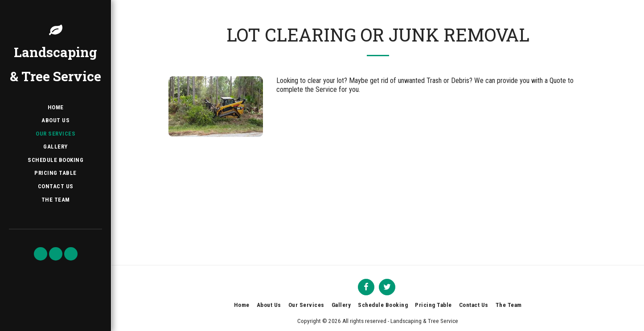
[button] (41, 254)
